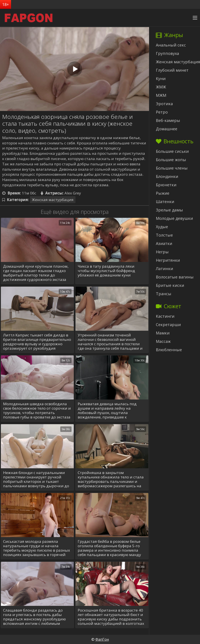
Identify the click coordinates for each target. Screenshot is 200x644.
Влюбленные (169, 350)
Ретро (162, 112)
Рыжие (163, 193)
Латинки (164, 269)
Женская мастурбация (53, 200)
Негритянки (168, 260)
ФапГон (102, 639)
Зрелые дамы (169, 210)
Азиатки (164, 243)
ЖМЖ (161, 87)
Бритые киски (170, 285)
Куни (161, 78)
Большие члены (172, 168)
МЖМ (161, 95)
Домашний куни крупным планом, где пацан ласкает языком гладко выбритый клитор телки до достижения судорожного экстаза (36, 273)
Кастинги (165, 316)
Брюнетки (166, 185)
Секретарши (168, 325)
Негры (162, 252)
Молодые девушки (174, 218)
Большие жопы (171, 160)
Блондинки (167, 176)
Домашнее (167, 129)
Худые (162, 227)
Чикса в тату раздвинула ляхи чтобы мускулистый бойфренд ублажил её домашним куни (106, 271)
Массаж (163, 341)
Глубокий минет (172, 70)
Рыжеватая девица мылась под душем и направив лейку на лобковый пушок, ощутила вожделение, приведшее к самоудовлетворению (107, 411)
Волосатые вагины (175, 277)
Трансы (164, 294)
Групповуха (167, 53)
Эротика (164, 104)
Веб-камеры (168, 120)
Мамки (163, 333)
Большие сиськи (172, 151)
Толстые (164, 235)
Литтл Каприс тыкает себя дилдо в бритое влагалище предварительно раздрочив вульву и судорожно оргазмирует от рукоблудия (37, 342)
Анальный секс (171, 45)
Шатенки (165, 202)
